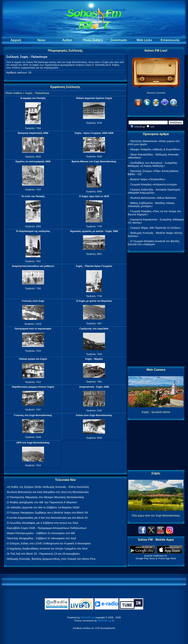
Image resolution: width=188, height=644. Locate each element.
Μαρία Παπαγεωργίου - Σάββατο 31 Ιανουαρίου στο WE (41, 533)
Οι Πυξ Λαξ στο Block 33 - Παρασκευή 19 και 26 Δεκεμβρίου (43, 554)
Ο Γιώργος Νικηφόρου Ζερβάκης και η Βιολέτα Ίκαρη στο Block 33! (47, 513)
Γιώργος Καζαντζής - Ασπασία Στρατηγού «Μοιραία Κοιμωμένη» (154, 191)
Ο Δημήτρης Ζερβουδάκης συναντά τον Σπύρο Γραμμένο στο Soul (47, 548)
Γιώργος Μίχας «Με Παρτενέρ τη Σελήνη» (155, 228)
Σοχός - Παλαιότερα (37, 93)
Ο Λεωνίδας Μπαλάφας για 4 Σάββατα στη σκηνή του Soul (42, 523)
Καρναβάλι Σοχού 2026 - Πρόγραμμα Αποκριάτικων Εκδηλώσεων (47, 528)
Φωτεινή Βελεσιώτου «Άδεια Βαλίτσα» (153, 198)
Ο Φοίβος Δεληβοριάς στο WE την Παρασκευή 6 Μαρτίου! (42, 502)
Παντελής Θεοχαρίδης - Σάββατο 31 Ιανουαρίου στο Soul (41, 538)
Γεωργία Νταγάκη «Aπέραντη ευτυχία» (154, 184)
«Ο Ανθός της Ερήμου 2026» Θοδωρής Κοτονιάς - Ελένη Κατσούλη (48, 487)
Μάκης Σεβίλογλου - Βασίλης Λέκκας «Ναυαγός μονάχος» (151, 204)
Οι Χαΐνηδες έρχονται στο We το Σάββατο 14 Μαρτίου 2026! (43, 507)
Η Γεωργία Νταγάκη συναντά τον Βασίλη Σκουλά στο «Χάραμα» (153, 243)
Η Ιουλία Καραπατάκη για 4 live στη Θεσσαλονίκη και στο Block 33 (47, 518)
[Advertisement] (156, 310)
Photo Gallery (14, 93)
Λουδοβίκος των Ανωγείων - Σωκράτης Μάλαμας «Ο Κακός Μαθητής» (152, 164)
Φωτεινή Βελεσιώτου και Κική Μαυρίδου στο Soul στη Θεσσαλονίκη (48, 492)
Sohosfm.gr (88, 617)
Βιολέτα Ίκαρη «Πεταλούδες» (148, 179)
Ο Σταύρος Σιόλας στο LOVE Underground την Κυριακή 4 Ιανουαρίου (49, 543)
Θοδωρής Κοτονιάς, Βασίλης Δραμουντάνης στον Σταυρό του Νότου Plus (51, 559)
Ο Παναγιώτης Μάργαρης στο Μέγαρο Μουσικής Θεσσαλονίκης (45, 497)
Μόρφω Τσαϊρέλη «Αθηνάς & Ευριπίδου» (155, 149)
